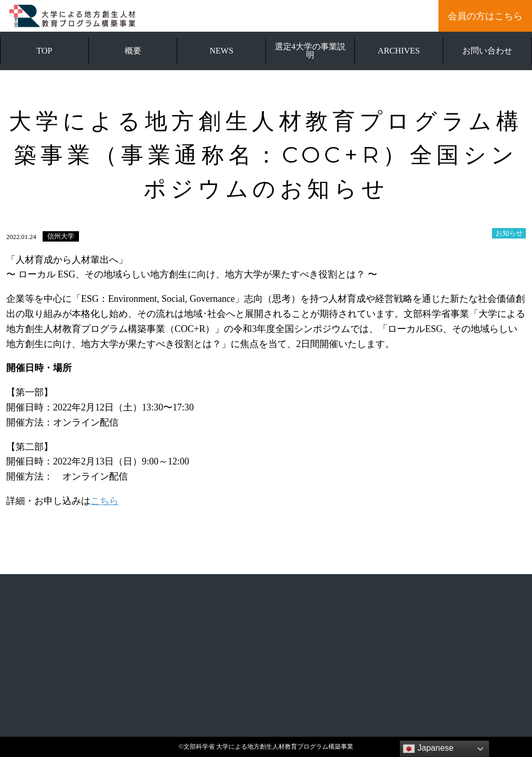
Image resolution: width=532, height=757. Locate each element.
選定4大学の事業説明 (310, 51)
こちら (104, 501)
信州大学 (61, 236)
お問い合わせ (487, 51)
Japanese (428, 749)
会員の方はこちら (485, 16)
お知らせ (509, 233)
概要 (133, 51)
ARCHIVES (399, 51)
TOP (44, 51)
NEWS (221, 51)
